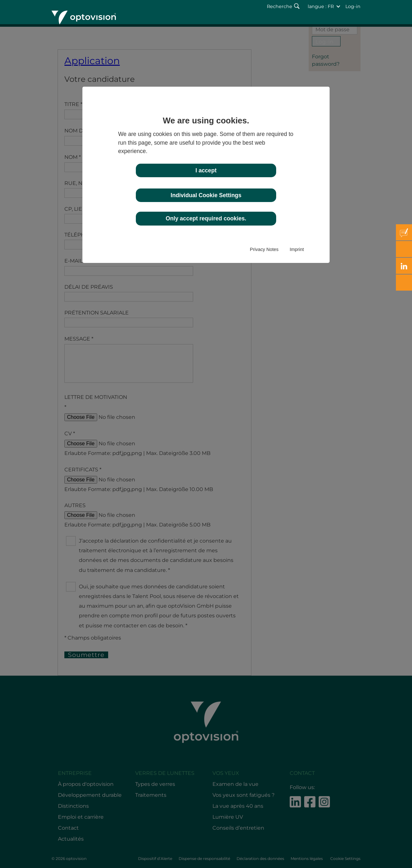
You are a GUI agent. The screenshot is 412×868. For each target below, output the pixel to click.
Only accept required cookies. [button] (206, 218)
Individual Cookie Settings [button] (206, 195)
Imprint (297, 249)
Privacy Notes (264, 249)
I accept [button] (206, 170)
